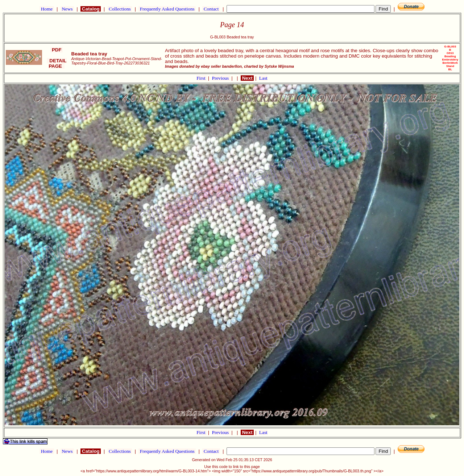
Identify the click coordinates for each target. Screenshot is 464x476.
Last (263, 78)
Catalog (91, 9)
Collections (120, 9)
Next (247, 78)
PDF (57, 50)
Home (47, 9)
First (202, 78)
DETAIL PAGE (57, 63)
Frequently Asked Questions (167, 9)
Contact (211, 9)
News (67, 9)
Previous (221, 78)
